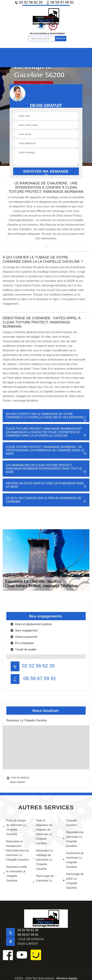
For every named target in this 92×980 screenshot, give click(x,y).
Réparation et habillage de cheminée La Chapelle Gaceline (43, 860)
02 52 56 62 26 (29, 2)
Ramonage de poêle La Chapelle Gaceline (73, 881)
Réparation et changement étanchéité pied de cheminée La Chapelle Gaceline (16, 850)
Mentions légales (67, 978)
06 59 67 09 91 (60, 2)
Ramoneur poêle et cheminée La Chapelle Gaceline (15, 874)
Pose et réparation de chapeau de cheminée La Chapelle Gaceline (43, 832)
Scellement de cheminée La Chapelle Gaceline (73, 860)
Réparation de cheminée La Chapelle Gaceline (73, 839)
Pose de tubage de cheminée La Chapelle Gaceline (15, 827)
